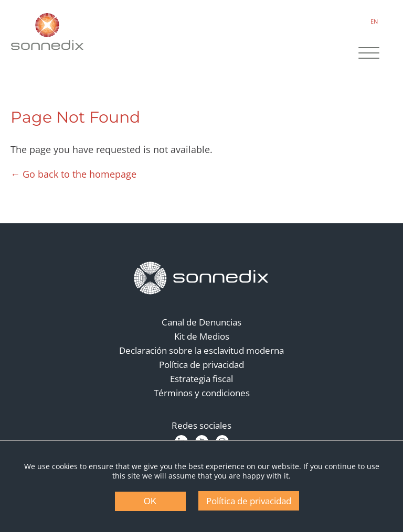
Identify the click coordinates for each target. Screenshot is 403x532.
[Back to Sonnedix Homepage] (47, 31)
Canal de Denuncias (201, 322)
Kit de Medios (202, 336)
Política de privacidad (201, 365)
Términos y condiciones (202, 393)
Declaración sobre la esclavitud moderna (201, 350)
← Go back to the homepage (73, 174)
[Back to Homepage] (201, 278)
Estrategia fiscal (201, 379)
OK (150, 501)
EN (374, 21)
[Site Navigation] (369, 54)
